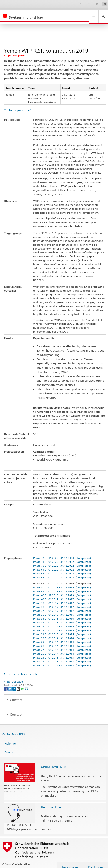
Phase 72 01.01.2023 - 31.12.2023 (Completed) (62, 554)
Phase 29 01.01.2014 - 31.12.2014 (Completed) (62, 638)
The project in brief (19, 106)
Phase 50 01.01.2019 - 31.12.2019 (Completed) (62, 583)
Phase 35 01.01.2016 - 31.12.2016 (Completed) (62, 614)
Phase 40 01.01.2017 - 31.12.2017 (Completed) (62, 595)
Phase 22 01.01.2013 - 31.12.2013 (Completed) (62, 661)
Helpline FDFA (51, 803)
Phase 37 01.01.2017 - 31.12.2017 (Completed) (62, 607)
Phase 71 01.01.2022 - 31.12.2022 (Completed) (62, 558)
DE (81, 4)
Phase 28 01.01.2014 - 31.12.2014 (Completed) (62, 642)
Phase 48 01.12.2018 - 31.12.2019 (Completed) (62, 591)
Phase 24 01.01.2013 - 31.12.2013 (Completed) (62, 653)
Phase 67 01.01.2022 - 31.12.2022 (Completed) (62, 573)
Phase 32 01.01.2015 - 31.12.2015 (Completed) (62, 626)
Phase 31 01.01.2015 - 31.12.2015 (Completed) (62, 630)
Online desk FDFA (53, 763)
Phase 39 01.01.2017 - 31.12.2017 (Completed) (62, 599)
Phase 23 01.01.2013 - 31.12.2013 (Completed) (62, 657)
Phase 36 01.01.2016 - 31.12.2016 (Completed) (62, 611)
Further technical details (22, 670)
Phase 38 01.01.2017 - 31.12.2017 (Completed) (62, 603)
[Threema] (19, 684)
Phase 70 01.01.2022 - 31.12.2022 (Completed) (62, 562)
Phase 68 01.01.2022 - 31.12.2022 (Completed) (62, 569)
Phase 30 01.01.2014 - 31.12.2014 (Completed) (62, 634)
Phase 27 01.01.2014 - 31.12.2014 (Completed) (62, 646)
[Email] (27, 684)
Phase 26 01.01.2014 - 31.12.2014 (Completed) (62, 650)
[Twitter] (10, 684)
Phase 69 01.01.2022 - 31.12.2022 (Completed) (62, 565)
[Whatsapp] (23, 684)
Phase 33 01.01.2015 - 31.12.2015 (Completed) (62, 622)
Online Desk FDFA (14, 730)
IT (89, 4)
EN (104, 4)
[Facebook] (6, 684)
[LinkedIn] (14, 684)
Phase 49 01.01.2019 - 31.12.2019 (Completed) (62, 587)
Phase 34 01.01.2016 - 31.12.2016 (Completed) (62, 618)
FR (96, 4)
